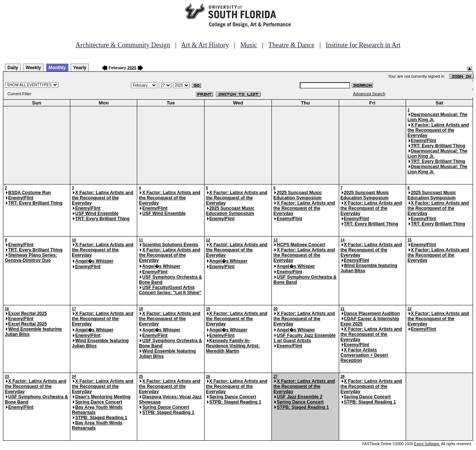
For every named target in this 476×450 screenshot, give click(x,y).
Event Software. (427, 444)
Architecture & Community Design (123, 45)
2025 (132, 68)
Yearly (80, 68)
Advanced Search (369, 94)
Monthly (57, 68)
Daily (13, 68)
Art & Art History (205, 45)
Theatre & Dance (291, 45)
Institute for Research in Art (363, 45)
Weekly (33, 68)
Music (249, 45)
